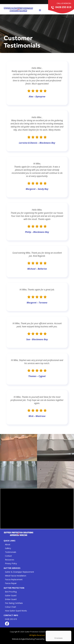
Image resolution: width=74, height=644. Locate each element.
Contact (8, 556)
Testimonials (11, 552)
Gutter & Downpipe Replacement (19, 572)
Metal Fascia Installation (16, 576)
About (8, 544)
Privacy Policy (11, 563)
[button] (40, 10)
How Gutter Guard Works (16, 611)
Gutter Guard (11, 595)
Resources (10, 560)
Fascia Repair (11, 583)
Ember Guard (11, 599)
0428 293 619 (11, 619)
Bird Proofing (11, 592)
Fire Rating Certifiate (14, 603)
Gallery (8, 548)
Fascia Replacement (14, 579)
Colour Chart (11, 607)
